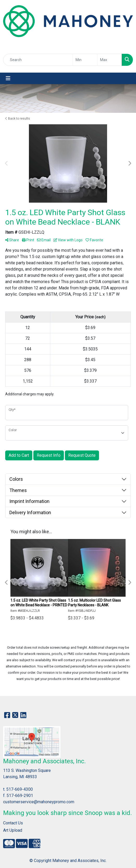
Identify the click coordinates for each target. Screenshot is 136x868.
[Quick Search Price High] (110, 60)
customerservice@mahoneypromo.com (39, 802)
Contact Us (13, 823)
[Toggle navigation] (8, 78)
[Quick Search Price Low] (85, 60)
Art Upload (13, 830)
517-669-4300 (20, 789)
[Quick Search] (38, 60)
